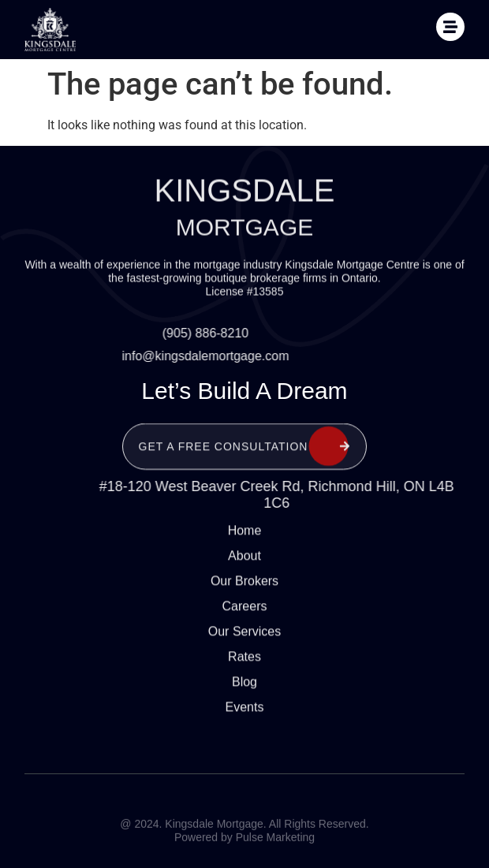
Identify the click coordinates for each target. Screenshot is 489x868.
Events (245, 693)
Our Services (244, 617)
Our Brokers (244, 566)
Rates (244, 642)
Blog (244, 667)
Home (245, 516)
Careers (245, 592)
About (244, 541)
